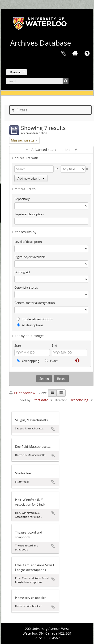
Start (18, 346)
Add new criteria (31, 178)
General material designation (35, 303)
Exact (51, 361)
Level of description (28, 242)
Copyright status (26, 287)
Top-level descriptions (35, 319)
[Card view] (52, 393)
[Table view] (61, 393)
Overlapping (28, 361)
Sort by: (26, 400)
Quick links (87, 54)
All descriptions (30, 325)
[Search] (37, 81)
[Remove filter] (37, 140)
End (54, 346)
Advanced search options (51, 150)
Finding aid (22, 272)
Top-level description (29, 214)
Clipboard (63, 54)
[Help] (77, 361)
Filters (19, 110)
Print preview (22, 393)
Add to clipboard (53, 429)
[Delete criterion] (87, 168)
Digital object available (30, 257)
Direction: (62, 400)
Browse (15, 72)
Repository (22, 199)
